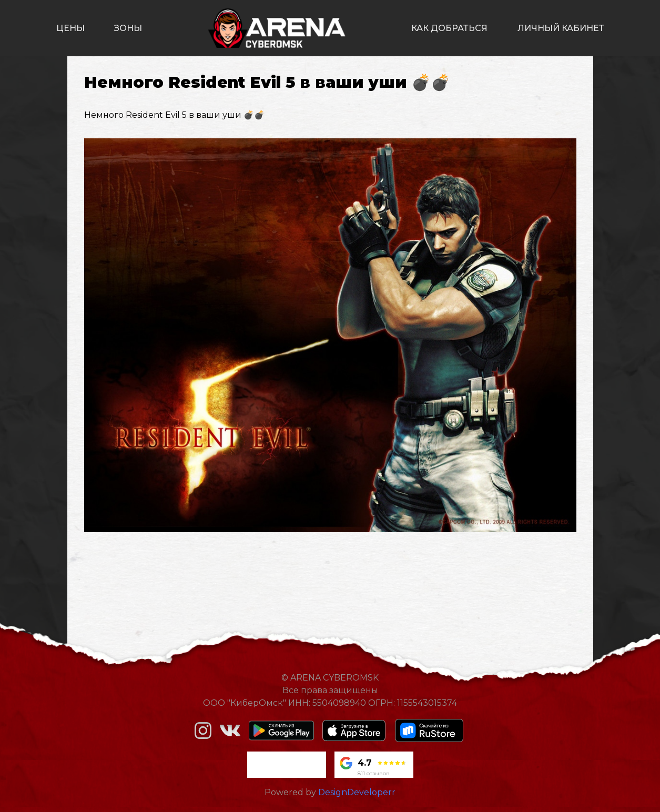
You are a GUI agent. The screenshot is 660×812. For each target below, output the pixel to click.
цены (70, 28)
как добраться (449, 28)
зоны (128, 28)
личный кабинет (561, 28)
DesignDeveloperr (357, 792)
